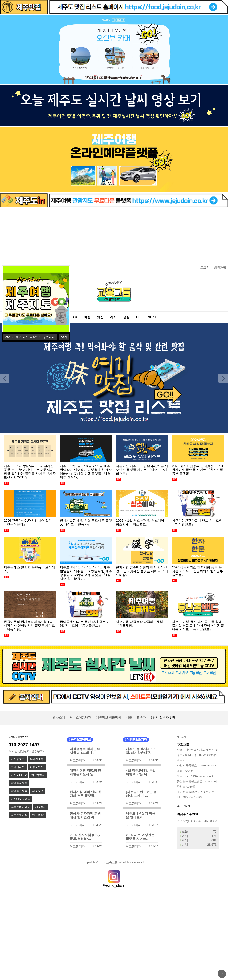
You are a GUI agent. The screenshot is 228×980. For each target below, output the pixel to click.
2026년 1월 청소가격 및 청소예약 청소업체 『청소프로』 (140, 522)
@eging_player (114, 885)
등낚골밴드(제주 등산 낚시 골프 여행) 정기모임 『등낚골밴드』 (85, 624)
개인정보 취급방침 (108, 717)
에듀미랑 (38, 815)
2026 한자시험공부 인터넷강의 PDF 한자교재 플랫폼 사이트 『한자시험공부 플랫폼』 (198, 470)
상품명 (10, 264)
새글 (129, 717)
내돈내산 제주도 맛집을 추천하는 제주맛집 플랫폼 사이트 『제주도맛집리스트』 (142, 470)
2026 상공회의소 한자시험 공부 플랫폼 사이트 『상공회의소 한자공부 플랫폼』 (198, 571)
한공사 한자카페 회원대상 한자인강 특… (85, 815)
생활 (126, 317)
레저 (113, 317)
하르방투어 (38, 775)
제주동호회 (18, 759)
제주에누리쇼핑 (20, 799)
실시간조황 (37, 759)
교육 (74, 317)
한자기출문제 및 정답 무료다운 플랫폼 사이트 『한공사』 (86, 522)
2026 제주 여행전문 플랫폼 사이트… (140, 837)
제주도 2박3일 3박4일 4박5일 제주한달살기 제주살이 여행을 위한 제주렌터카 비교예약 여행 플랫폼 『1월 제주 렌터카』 (86, 472)
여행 (87, 317)
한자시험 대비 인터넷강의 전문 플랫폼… (85, 794)
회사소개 (59, 717)
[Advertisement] (114, 236)
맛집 (100, 317)
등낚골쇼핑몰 (19, 791)
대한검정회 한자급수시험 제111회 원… (85, 751)
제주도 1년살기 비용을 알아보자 (141, 815)
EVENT (151, 317)
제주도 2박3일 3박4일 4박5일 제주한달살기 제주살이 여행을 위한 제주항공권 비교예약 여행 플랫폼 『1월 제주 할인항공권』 (86, 573)
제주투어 (41, 807)
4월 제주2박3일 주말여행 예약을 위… (141, 772)
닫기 (64, 337)
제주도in (38, 791)
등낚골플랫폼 (19, 783)
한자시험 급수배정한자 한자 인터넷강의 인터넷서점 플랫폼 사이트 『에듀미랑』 (142, 571)
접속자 (141, 717)
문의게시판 (18, 767)
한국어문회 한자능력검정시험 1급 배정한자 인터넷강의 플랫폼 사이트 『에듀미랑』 (29, 626)
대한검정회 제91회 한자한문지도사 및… (85, 772)
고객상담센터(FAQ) (19, 737)
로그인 (205, 267)
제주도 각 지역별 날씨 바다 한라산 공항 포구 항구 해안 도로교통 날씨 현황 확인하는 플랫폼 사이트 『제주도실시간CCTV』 (30, 472)
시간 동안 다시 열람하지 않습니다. (30, 337)
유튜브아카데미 (20, 807)
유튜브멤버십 (19, 815)
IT (138, 317)
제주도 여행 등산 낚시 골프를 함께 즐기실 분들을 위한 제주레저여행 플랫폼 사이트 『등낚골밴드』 (198, 626)
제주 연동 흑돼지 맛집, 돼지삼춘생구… (140, 751)
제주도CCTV (19, 775)
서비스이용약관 (80, 717)
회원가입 (220, 267)
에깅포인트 (37, 767)
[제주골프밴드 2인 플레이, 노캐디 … (141, 794)
